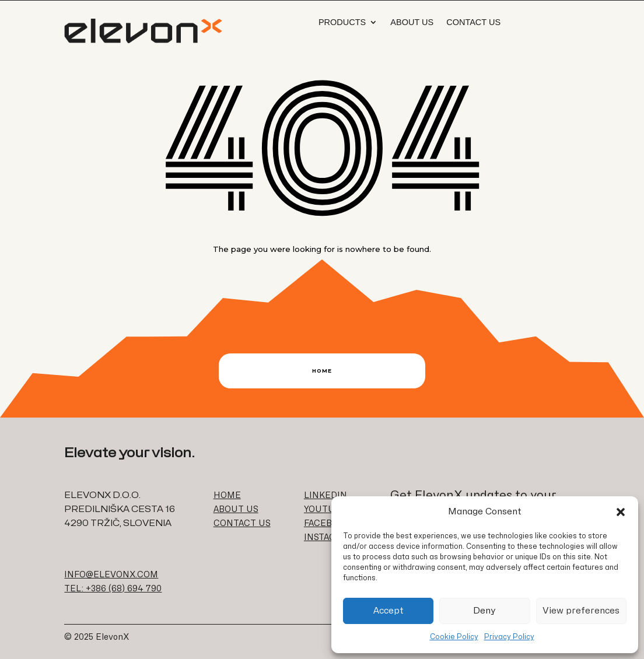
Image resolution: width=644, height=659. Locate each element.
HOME (227, 495)
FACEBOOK (327, 523)
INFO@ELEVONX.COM (111, 575)
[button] (621, 512)
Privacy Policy (509, 637)
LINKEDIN (325, 495)
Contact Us (473, 22)
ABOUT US (236, 509)
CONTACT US (242, 523)
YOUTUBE (325, 509)
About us (412, 22)
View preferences (581, 611)
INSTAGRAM (330, 537)
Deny (484, 611)
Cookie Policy (454, 637)
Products (342, 22)
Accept (388, 611)
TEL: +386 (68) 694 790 (113, 589)
